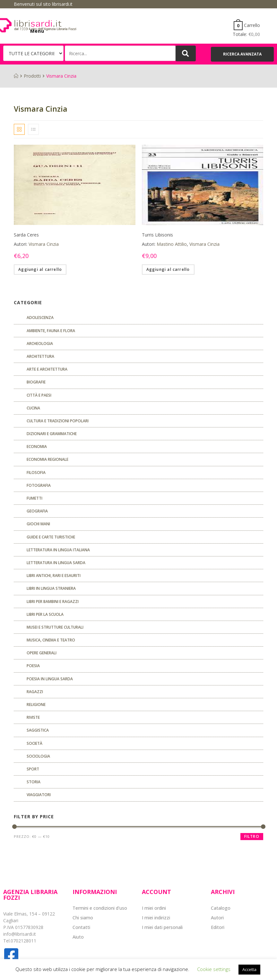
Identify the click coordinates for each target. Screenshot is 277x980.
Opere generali (42, 653)
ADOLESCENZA (40, 318)
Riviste (33, 717)
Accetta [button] (249, 969)
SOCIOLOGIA (38, 756)
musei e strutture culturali (55, 627)
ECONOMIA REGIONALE (48, 459)
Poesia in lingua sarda (50, 679)
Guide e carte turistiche (51, 537)
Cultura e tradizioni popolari (58, 421)
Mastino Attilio (172, 244)
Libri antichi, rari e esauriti (54, 576)
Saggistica (38, 730)
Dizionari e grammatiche (52, 434)
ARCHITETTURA (40, 356)
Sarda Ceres (26, 235)
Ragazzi (35, 692)
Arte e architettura (47, 369)
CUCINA (33, 408)
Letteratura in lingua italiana (58, 550)
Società (35, 743)
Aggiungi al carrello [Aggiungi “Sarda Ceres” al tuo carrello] (40, 269)
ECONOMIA (37, 447)
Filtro (252, 836)
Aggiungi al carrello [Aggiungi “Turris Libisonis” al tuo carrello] (168, 269)
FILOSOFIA (36, 473)
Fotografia (39, 485)
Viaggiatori (39, 795)
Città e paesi (39, 395)
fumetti (35, 498)
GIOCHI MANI (38, 524)
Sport (33, 769)
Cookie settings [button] (214, 969)
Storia (34, 782)
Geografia (37, 511)
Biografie (36, 382)
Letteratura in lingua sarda (56, 563)
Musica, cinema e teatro (51, 640)
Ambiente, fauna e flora (51, 331)
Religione (36, 705)
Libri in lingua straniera (51, 588)
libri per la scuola (45, 614)
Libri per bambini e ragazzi (53, 602)
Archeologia (40, 344)
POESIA (33, 666)
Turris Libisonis (157, 235)
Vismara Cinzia (44, 244)
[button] (242, 54)
